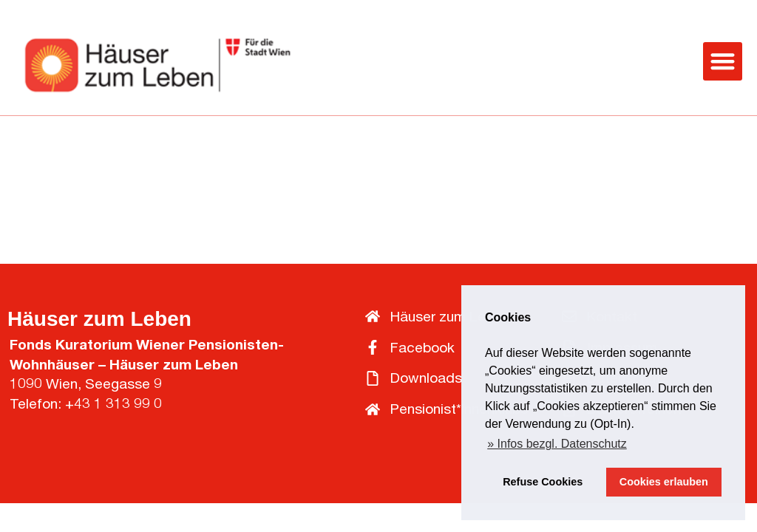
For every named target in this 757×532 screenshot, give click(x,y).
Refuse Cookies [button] (543, 482)
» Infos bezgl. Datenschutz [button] (557, 444)
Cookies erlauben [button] (664, 482)
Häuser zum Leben (99, 319)
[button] (723, 62)
